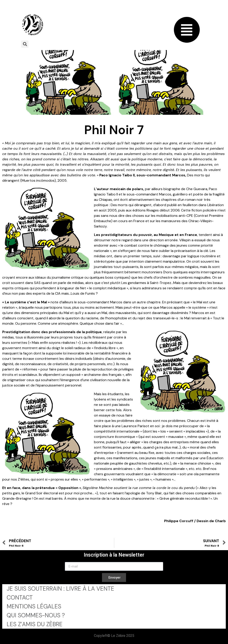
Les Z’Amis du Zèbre (35, 624)
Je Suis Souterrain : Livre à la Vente (60, 589)
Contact (20, 598)
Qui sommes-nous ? (36, 615)
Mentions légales (34, 606)
